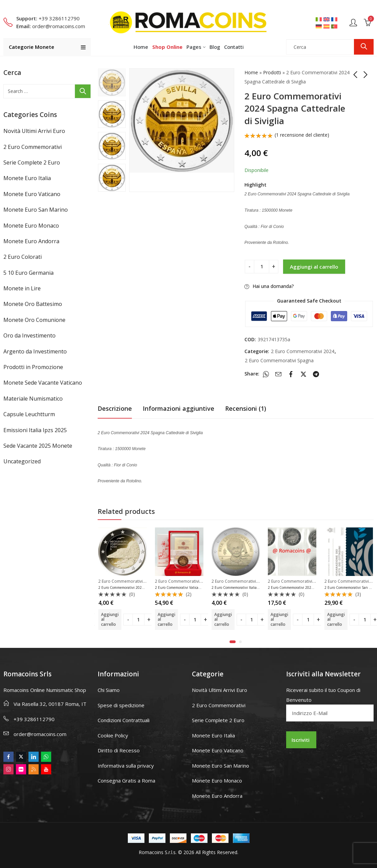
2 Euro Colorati (23, 257)
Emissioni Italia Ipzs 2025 (35, 430)
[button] (233, 642)
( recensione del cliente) (302, 135)
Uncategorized (22, 461)
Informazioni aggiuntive (178, 408)
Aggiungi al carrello (314, 267)
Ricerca (364, 47)
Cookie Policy (113, 735)
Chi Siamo (109, 690)
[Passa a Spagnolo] (327, 26)
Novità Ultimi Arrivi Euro (34, 131)
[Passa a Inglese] (327, 19)
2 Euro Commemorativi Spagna (279, 360)
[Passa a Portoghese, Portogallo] (335, 26)
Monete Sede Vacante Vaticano (43, 383)
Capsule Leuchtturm (29, 414)
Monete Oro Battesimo (33, 304)
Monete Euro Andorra (31, 241)
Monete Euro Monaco (31, 226)
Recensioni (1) (246, 408)
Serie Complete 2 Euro (32, 162)
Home (251, 72)
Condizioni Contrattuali (124, 720)
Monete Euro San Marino (36, 210)
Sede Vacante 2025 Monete (38, 446)
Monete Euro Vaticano (32, 194)
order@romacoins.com (40, 734)
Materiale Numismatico (33, 399)
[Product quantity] (262, 267)
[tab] (115, 409)
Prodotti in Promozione (33, 367)
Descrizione (115, 408)
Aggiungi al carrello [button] (110, 619)
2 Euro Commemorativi (33, 147)
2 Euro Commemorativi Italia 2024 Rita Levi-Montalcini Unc (259, 587)
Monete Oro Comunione (34, 320)
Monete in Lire (22, 288)
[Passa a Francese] (335, 19)
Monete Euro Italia (27, 178)
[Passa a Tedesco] (320, 26)
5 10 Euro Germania (28, 273)
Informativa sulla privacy (126, 766)
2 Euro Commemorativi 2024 (303, 351)
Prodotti (272, 72)
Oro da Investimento (29, 335)
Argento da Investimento (35, 351)
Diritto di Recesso (119, 750)
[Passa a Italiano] (320, 19)
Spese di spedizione (121, 705)
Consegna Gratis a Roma (126, 780)
